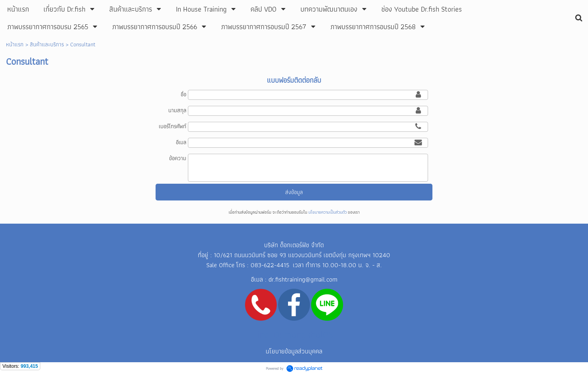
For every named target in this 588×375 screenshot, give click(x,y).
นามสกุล (177, 110)
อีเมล (181, 142)
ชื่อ (184, 94)
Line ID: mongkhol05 (293, 334)
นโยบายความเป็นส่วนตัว (328, 212)
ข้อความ (178, 158)
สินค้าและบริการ (47, 44)
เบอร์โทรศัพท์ (173, 126)
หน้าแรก (15, 44)
